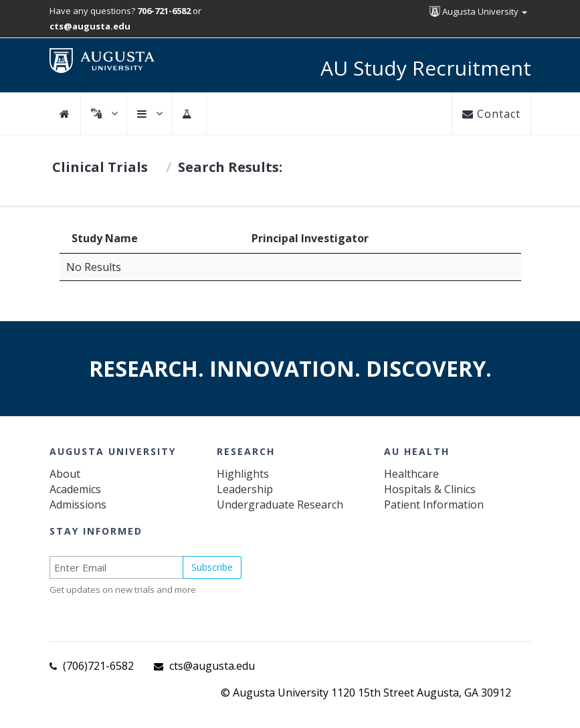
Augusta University (478, 11)
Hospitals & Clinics (430, 489)
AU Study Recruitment (426, 68)
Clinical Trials (100, 167)
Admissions (78, 505)
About (65, 474)
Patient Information (434, 505)
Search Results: (230, 167)
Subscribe (212, 567)
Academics (75, 489)
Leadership (245, 489)
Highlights (243, 474)
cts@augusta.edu (212, 666)
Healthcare (411, 474)
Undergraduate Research (280, 505)
